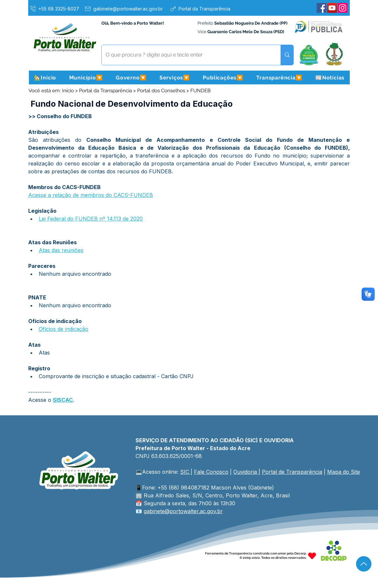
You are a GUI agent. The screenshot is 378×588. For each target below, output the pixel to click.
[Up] (364, 564)
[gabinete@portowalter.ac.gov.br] (123, 9)
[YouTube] (332, 8)
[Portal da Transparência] (200, 9)
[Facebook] (322, 8)
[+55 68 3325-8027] (54, 9)
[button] (86, 77)
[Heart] (312, 556)
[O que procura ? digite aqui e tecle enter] (186, 55)
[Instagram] (343, 8)
